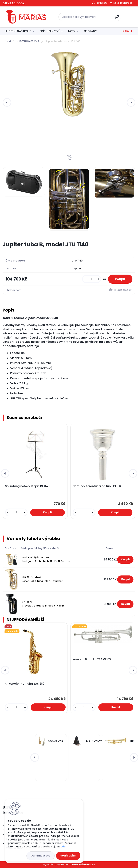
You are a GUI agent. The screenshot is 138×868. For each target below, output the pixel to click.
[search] (117, 18)
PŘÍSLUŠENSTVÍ (50, 31)
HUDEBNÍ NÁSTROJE (18, 31)
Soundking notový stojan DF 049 (27, 486)
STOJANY (90, 31)
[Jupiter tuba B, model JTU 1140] (69, 85)
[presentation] (7, 102)
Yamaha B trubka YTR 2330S (92, 659)
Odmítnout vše (41, 856)
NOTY (72, 31)
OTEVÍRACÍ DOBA (14, 3)
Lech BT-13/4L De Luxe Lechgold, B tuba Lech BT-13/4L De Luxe (46, 559)
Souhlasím (68, 856)
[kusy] (92, 279)
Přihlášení (102, 3)
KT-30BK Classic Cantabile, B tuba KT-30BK (43, 604)
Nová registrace (123, 3)
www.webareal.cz (83, 865)
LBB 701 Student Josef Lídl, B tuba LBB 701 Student (42, 579)
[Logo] (26, 17)
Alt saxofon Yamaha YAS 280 (25, 684)
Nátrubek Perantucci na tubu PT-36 (97, 486)
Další (126, 31)
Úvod (8, 41)
